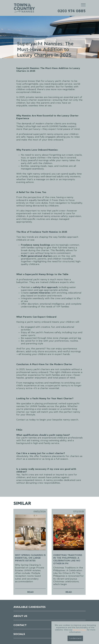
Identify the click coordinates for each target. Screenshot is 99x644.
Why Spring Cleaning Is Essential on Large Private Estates (30, 558)
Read (30, 592)
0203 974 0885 (72, 11)
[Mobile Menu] (83, 5)
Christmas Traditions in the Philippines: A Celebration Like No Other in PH (68, 559)
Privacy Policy (80, 630)
